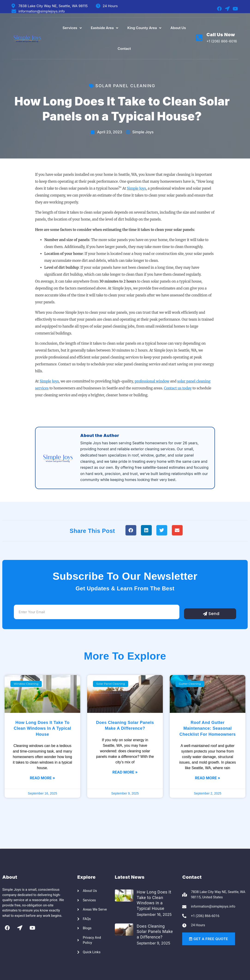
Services (72, 28)
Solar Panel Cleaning (125, 86)
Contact (124, 49)
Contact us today (178, 388)
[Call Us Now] (199, 38)
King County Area (144, 28)
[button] (131, 530)
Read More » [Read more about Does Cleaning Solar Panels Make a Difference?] (125, 772)
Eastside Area (104, 28)
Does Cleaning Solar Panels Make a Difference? (155, 932)
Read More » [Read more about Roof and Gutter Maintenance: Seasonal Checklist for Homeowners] (207, 778)
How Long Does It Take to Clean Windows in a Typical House (42, 728)
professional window (152, 381)
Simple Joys (136, 188)
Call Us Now (221, 35)
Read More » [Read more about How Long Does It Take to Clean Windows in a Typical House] (42, 778)
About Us (178, 28)
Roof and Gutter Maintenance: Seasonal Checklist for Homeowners (208, 728)
